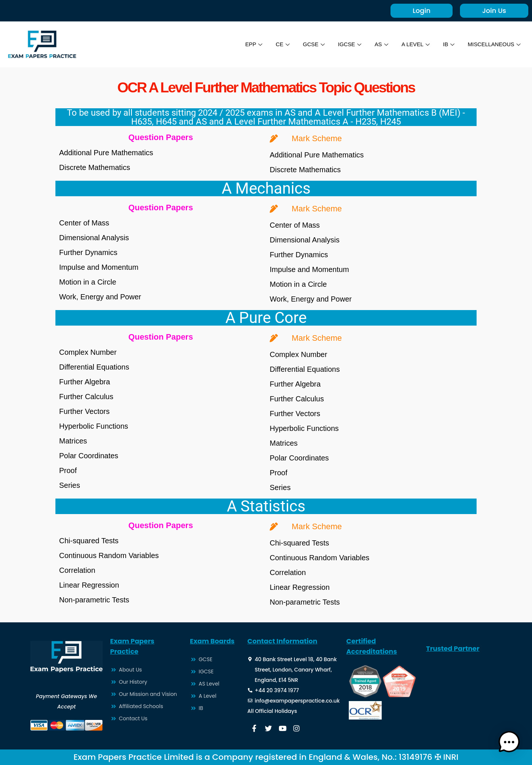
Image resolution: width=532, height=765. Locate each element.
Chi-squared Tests (89, 541)
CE (281, 44)
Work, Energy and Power (100, 297)
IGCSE (348, 44)
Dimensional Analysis (94, 238)
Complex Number (88, 352)
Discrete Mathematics (95, 167)
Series (70, 485)
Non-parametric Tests (94, 600)
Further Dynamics (88, 252)
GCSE (313, 44)
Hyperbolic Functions (94, 426)
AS (380, 44)
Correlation (77, 570)
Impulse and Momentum (99, 267)
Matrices (73, 441)
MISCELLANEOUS (494, 44)
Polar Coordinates (89, 456)
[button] (509, 742)
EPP (252, 44)
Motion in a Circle (88, 282)
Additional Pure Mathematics (106, 153)
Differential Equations (94, 367)
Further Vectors (84, 411)
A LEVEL (415, 44)
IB (448, 44)
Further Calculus (86, 397)
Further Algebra (85, 382)
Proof (68, 470)
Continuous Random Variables (109, 555)
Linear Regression (89, 585)
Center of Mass (84, 223)
